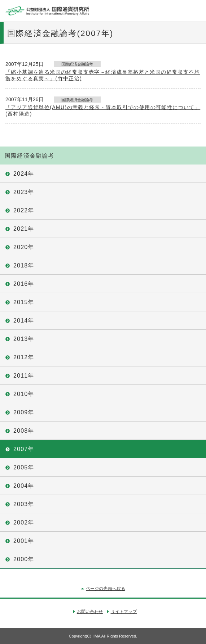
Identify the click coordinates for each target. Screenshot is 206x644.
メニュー (195, 11)
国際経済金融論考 (30, 156)
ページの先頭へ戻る (106, 589)
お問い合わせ (90, 612)
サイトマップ (124, 612)
